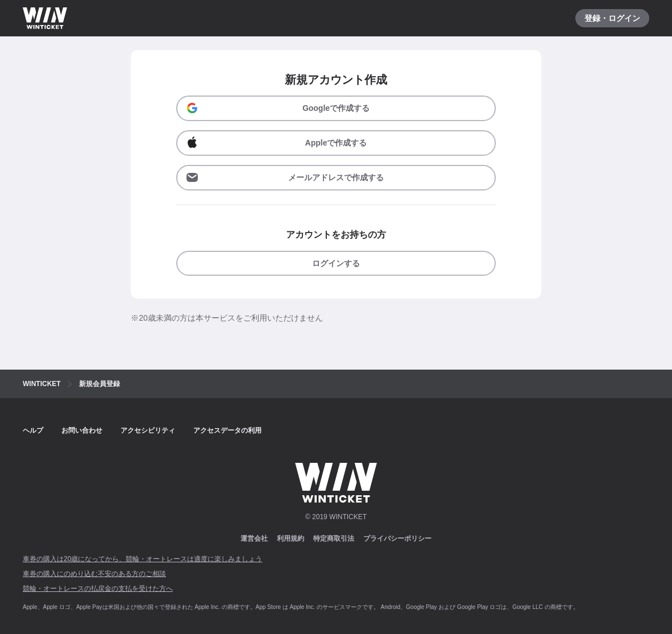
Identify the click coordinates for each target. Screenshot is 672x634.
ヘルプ (33, 430)
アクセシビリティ (148, 430)
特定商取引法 (334, 538)
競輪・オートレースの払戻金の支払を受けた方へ (98, 589)
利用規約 (291, 538)
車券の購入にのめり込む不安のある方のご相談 (94, 574)
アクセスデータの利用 (227, 430)
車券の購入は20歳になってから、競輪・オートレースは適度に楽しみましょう (142, 559)
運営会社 (254, 538)
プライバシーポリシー (397, 538)
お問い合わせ (82, 430)
